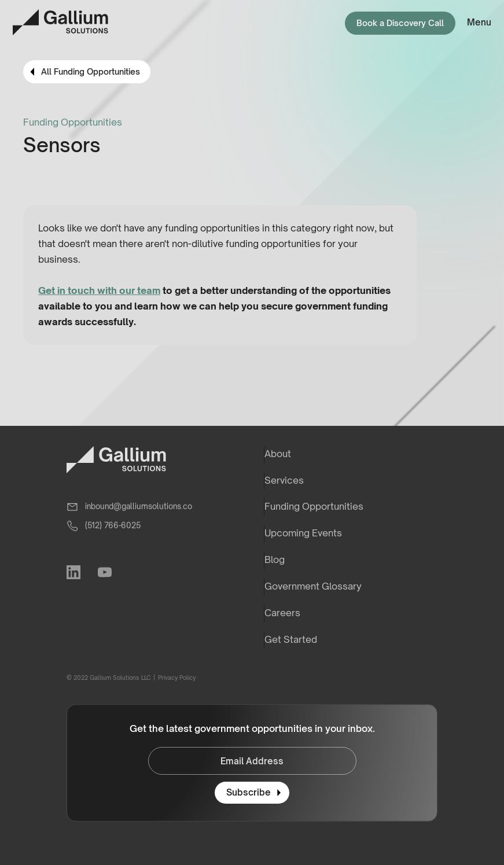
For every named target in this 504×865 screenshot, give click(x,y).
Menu (479, 22)
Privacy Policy (176, 678)
